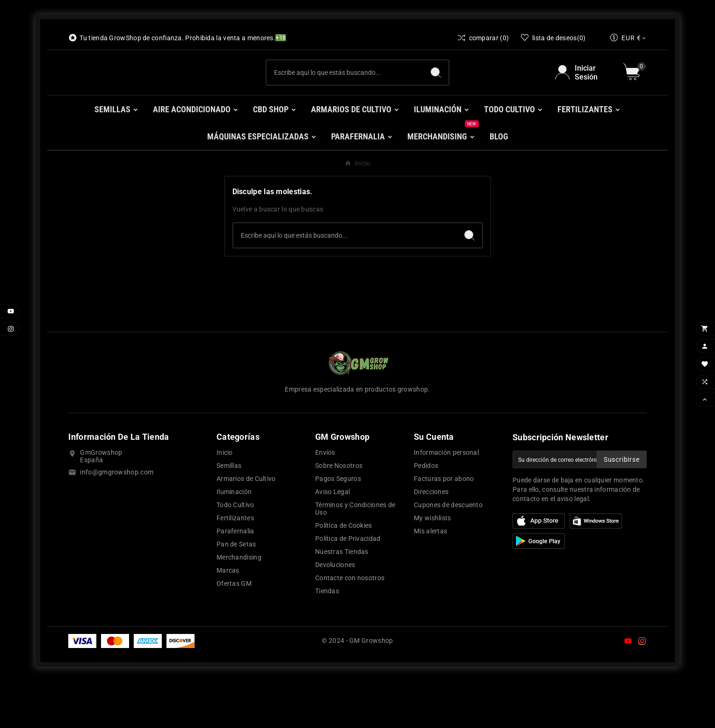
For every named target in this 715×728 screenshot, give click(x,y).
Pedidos (426, 513)
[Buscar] (345, 96)
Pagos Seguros (338, 526)
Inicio (225, 500)
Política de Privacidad (348, 586)
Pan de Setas (236, 591)
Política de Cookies (344, 573)
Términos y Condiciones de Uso (355, 556)
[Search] (436, 96)
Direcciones (431, 539)
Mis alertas (430, 578)
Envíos (325, 500)
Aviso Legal (332, 539)
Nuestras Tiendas (342, 599)
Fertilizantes (235, 565)
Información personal (446, 500)
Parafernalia (235, 578)
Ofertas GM (234, 631)
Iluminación (234, 539)
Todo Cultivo (235, 552)
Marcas (228, 618)
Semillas (229, 513)
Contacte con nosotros (350, 625)
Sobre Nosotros (339, 513)
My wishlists (433, 565)
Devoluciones (335, 612)
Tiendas (327, 638)
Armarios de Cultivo (246, 526)
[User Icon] (583, 96)
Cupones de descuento (448, 552)
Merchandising (239, 604)
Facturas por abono (444, 526)
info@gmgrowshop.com (117, 519)
